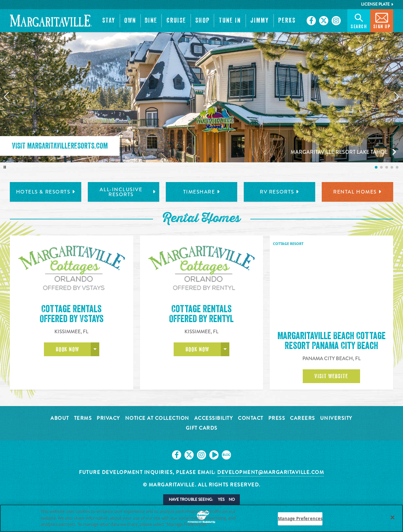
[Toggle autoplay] (5, 167)
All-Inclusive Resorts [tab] (128, 192)
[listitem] (376, 167)
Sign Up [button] (382, 20)
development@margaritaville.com (271, 472)
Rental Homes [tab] (357, 192)
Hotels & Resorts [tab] (46, 192)
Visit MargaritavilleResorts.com (60, 146)
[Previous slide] (6, 97)
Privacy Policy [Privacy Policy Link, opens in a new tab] (225, 524)
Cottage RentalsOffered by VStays (72, 341)
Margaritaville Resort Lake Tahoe (339, 152)
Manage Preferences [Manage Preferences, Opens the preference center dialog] (300, 519)
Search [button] (359, 20)
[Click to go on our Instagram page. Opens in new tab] (336, 21)
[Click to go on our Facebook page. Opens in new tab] (311, 21)
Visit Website (331, 376)
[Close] (393, 518)
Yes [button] (221, 500)
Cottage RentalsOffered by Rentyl (201, 341)
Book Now (67, 376)
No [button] (232, 500)
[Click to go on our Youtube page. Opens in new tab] (214, 455)
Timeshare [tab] (202, 192)
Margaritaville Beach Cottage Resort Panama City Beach (332, 341)
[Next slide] (397, 97)
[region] (201, 518)
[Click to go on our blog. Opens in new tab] (226, 455)
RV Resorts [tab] (279, 192)
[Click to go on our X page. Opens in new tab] (324, 21)
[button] (109, 21)
